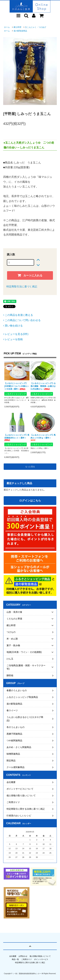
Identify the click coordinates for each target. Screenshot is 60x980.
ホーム (7, 27)
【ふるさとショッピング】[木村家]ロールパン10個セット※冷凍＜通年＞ (17, 386)
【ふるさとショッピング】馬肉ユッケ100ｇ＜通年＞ (43, 437)
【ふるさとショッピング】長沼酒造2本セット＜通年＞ (17, 437)
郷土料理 (17, 27)
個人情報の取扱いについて (40, 956)
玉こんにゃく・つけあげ (36, 27)
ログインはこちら (30, 501)
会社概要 (13, 956)
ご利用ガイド (27, 959)
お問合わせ (23, 956)
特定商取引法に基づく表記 (22, 287)
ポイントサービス (41, 959)
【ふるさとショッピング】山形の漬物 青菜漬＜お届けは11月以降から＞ (43, 386)
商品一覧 (15, 959)
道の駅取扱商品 (20, 31)
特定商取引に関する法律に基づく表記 (30, 963)
